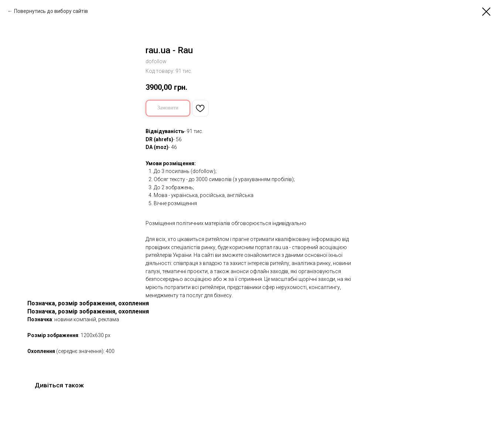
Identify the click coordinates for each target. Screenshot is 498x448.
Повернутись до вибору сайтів (51, 11)
